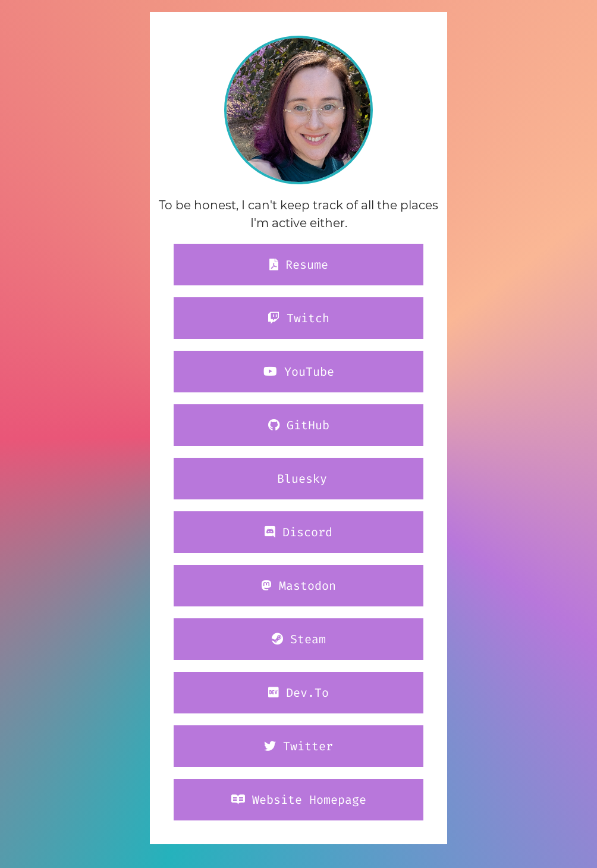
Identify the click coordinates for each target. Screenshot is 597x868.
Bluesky (298, 479)
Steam (299, 639)
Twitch (298, 318)
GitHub (299, 425)
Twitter (298, 746)
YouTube (299, 372)
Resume (299, 265)
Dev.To (298, 693)
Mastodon (298, 586)
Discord (298, 532)
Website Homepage (299, 800)
